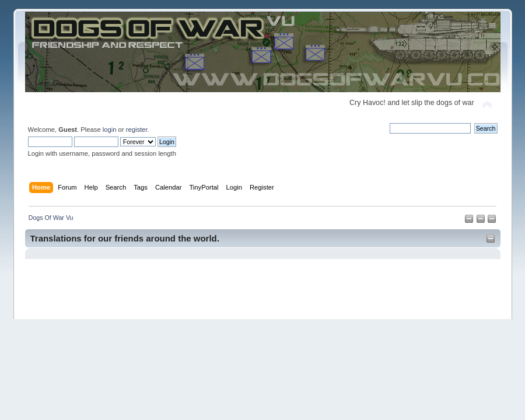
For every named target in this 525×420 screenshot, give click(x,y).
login (110, 129)
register (137, 129)
